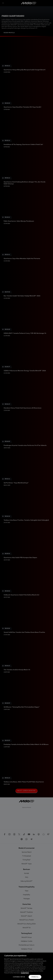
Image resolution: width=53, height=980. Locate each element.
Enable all (35, 977)
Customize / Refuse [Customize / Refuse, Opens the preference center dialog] (19, 977)
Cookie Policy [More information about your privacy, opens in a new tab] (25, 973)
